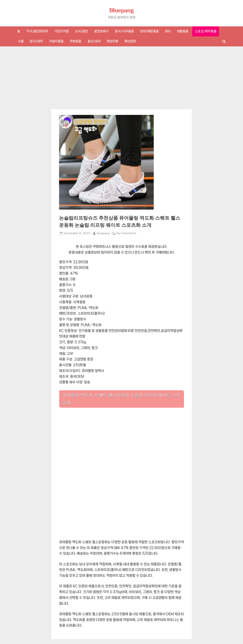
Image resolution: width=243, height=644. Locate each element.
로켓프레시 (101, 31)
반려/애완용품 (149, 31)
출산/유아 (94, 41)
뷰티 (168, 31)
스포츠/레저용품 (206, 31)
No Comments (126, 233)
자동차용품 (56, 41)
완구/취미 (36, 41)
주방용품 (75, 41)
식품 (21, 41)
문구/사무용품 (124, 31)
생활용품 (183, 31)
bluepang (103, 233)
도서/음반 (81, 31)
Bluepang (121, 10)
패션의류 (113, 41)
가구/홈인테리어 (37, 31)
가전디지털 (61, 31)
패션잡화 (130, 41)
